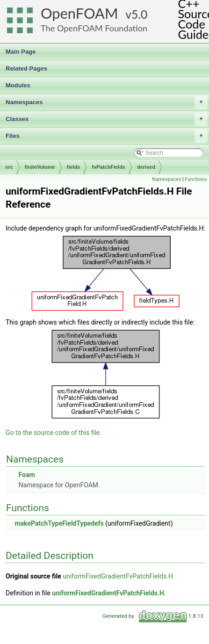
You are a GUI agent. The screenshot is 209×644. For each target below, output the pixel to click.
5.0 (139, 14)
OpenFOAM (79, 13)
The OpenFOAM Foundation (94, 28)
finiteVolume (40, 167)
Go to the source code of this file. (54, 433)
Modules (18, 85)
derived (146, 167)
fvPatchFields (108, 167)
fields (74, 167)
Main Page (21, 52)
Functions (196, 179)
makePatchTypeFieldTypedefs (59, 523)
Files (107, 136)
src (9, 167)
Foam (26, 475)
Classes (107, 119)
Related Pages (26, 69)
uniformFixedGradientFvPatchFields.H (118, 576)
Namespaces (107, 102)
